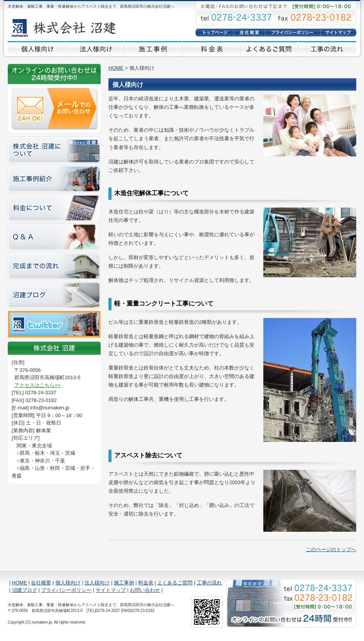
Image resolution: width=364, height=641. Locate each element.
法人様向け (95, 49)
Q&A (54, 237)
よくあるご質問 (269, 49)
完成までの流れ (54, 266)
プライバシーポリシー (293, 33)
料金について (54, 208)
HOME (215, 33)
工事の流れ (327, 49)
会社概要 (249, 33)
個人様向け (37, 49)
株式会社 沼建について (54, 150)
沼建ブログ (54, 295)
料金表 (211, 49)
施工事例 (153, 49)
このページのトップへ (331, 549)
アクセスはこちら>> (37, 385)
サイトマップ (338, 33)
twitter (54, 324)
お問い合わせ (145, 590)
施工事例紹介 (54, 179)
